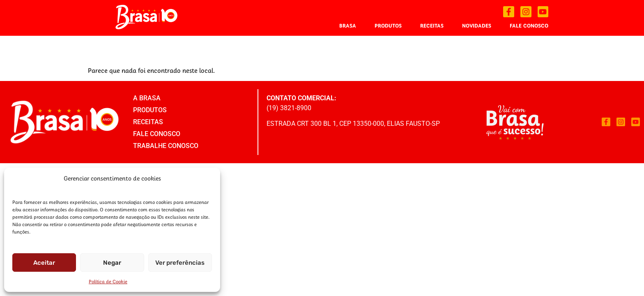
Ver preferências (180, 263)
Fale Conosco (529, 25)
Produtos (388, 25)
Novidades (477, 25)
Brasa (348, 25)
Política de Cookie (108, 281)
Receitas (432, 25)
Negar (112, 263)
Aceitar (44, 263)
